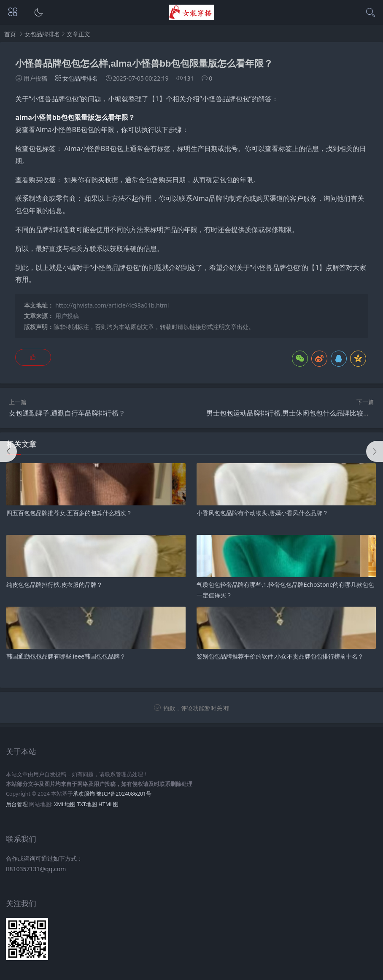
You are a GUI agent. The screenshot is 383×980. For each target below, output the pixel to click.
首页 (10, 34)
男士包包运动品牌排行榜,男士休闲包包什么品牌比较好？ (291, 413)
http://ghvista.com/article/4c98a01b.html (112, 305)
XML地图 (65, 804)
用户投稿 (67, 316)
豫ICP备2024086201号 (124, 794)
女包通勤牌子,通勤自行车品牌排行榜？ (67, 413)
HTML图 (108, 804)
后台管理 (17, 804)
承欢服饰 (84, 794)
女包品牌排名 (42, 34)
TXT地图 (87, 804)
